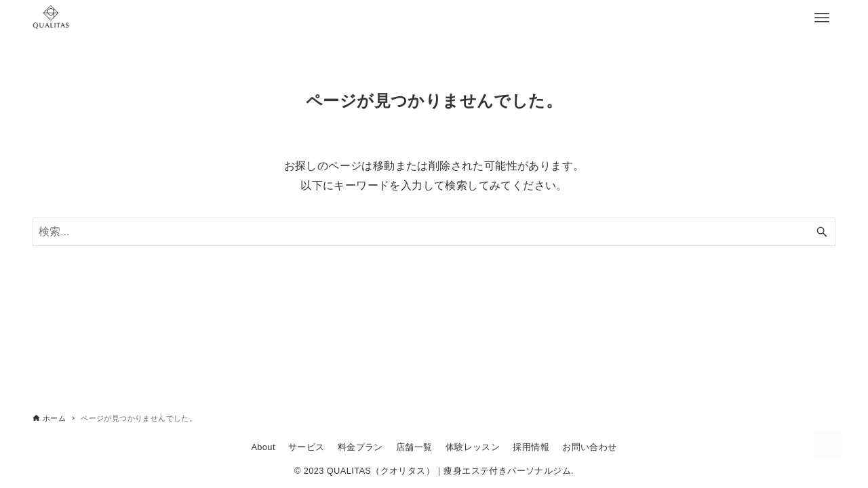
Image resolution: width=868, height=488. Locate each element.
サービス (307, 447)
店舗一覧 (414, 447)
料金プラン (360, 447)
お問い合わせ (589, 447)
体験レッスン (473, 447)
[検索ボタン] (822, 232)
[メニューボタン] (822, 18)
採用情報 (531, 447)
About (263, 447)
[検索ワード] (434, 232)
